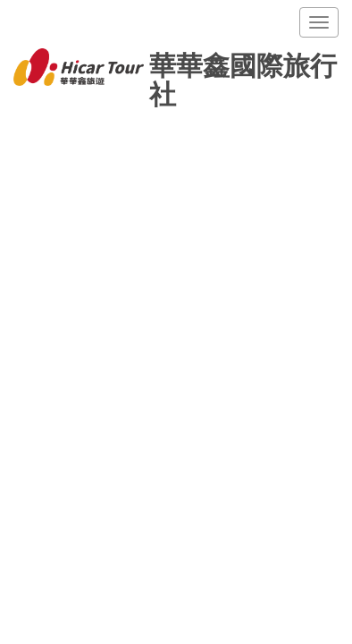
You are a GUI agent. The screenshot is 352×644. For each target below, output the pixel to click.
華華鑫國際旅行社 (175, 69)
